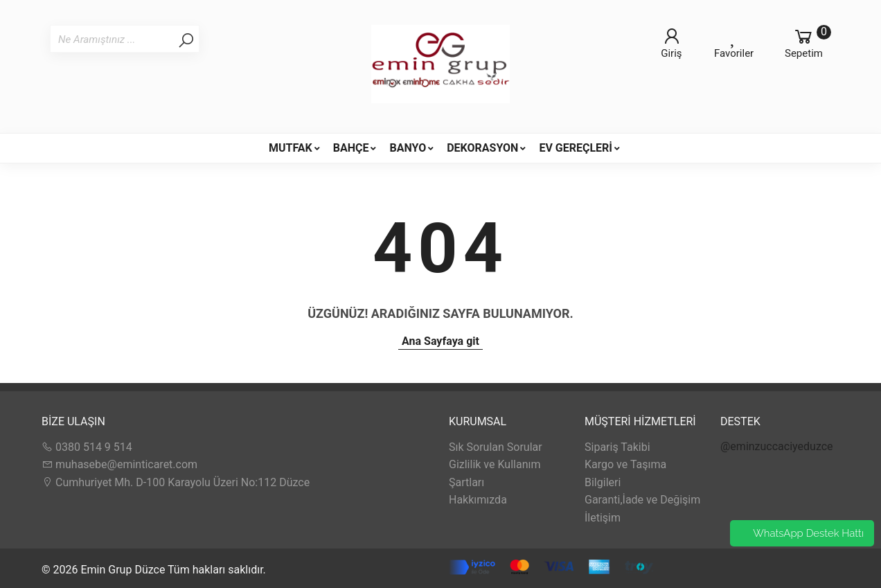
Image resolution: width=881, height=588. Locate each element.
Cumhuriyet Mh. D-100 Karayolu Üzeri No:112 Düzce (176, 482)
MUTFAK (291, 148)
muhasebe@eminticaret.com (119, 464)
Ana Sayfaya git (440, 341)
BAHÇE (351, 148)
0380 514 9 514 (87, 447)
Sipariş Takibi (617, 447)
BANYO (408, 148)
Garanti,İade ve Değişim (642, 500)
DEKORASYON (482, 148)
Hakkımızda (478, 500)
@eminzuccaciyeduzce (777, 446)
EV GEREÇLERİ (576, 148)
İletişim (603, 518)
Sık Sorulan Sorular (496, 447)
